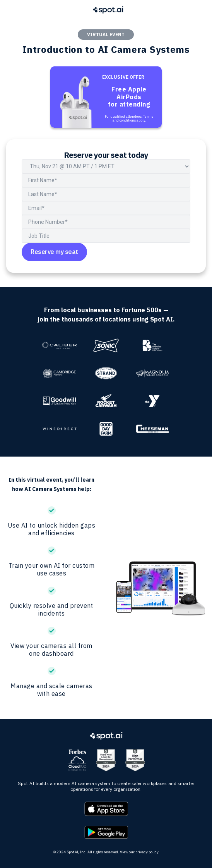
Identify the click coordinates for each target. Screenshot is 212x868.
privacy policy (147, 852)
